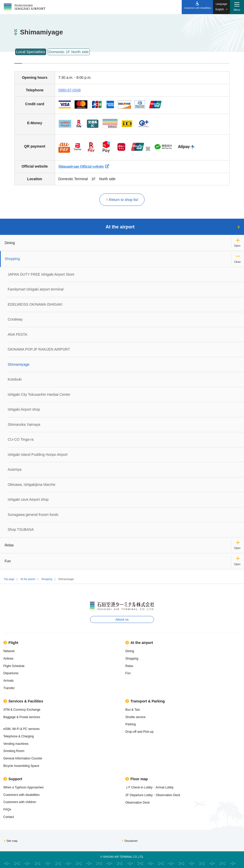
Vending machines (16, 744)
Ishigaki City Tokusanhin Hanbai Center (39, 394)
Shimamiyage (19, 364)
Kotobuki (15, 379)
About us (122, 619)
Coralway (15, 319)
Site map (11, 841)
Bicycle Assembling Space (21, 766)
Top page (9, 579)
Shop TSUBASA (21, 529)
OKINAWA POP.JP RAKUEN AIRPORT (39, 349)
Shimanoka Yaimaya (24, 425)
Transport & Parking (145, 701)
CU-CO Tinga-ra (21, 439)
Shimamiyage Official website (81, 166)
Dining (10, 243)
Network (9, 651)
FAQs (7, 809)
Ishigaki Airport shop (24, 409)
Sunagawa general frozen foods (33, 515)
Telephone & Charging (19, 736)
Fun (8, 561)
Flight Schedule (14, 666)
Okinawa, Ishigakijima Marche (32, 485)
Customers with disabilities (21, 795)
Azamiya (15, 469)
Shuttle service (135, 717)
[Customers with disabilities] (197, 7)
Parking (131, 724)
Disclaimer (130, 841)
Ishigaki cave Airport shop (28, 499)
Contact (9, 817)
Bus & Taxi (133, 710)
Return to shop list (122, 200)
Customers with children (20, 802)
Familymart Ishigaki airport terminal (36, 289)
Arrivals (8, 681)
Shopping (12, 259)
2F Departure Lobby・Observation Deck (153, 795)
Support (13, 779)
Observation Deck (138, 803)
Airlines (8, 659)
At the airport (173, 227)
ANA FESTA (17, 334)
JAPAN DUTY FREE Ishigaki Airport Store (41, 274)
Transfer (9, 688)
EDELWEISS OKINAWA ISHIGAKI (35, 304)
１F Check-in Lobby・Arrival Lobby (149, 787)
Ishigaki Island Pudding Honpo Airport (38, 455)
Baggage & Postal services (22, 717)
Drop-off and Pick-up (139, 732)
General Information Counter (23, 758)
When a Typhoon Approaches (23, 787)
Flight (11, 643)
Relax (9, 545)
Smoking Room (14, 751)
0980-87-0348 (70, 90)
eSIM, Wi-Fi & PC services (21, 729)
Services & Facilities (23, 701)
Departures (11, 673)
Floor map (137, 779)
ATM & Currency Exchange (22, 710)
